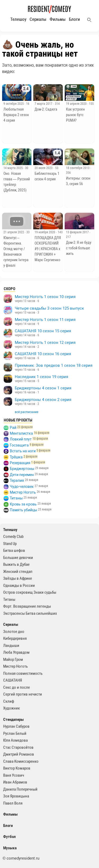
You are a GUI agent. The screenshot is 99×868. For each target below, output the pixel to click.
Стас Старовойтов (18, 747)
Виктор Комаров (17, 768)
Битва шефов (14, 550)
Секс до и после (16, 687)
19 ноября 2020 (45, 232)
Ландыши (11, 646)
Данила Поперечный (20, 789)
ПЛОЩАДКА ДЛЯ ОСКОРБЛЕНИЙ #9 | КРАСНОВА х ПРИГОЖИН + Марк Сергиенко (48, 249)
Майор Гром (13, 659)
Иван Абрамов (15, 782)
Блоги (74, 19)
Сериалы (38, 19)
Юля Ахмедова (15, 740)
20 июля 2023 (44, 168)
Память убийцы (23, 510)
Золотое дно (14, 632)
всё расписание (27, 412)
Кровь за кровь (23, 504)
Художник (11, 708)
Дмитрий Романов (19, 754)
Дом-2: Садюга (46, 109)
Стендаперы (13, 720)
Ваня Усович (14, 775)
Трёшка (16, 457)
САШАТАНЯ (13, 680)
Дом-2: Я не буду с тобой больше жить (79, 248)
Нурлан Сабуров (16, 726)
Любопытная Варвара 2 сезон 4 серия (16, 115)
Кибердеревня (15, 638)
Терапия (17, 480)
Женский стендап (18, 572)
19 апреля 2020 (77, 104)
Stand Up (10, 544)
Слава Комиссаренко (21, 761)
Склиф (9, 701)
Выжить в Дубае (16, 564)
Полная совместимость (23, 673)
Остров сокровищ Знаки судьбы (30, 592)
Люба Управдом (16, 652)
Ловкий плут (21, 439)
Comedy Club (13, 537)
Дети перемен (22, 475)
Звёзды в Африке (18, 578)
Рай (13, 428)
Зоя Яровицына (16, 796)
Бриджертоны (22, 469)
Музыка (10, 848)
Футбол (10, 837)
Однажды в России (19, 586)
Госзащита (19, 445)
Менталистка (21, 433)
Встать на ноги (23, 451)
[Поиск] (89, 20)
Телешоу (18, 19)
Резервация (20, 463)
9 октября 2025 (14, 104)
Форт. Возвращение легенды (27, 606)
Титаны (16, 498)
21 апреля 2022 (14, 232)
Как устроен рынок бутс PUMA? (75, 115)
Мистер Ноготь (23, 492)
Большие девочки (18, 558)
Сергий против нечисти (23, 694)
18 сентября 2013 (78, 168)
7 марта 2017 (44, 104)
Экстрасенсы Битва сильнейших (30, 613)
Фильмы (58, 19)
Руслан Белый (15, 733)
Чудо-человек (22, 487)
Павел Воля (13, 803)
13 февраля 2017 (78, 232)
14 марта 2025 (13, 168)
